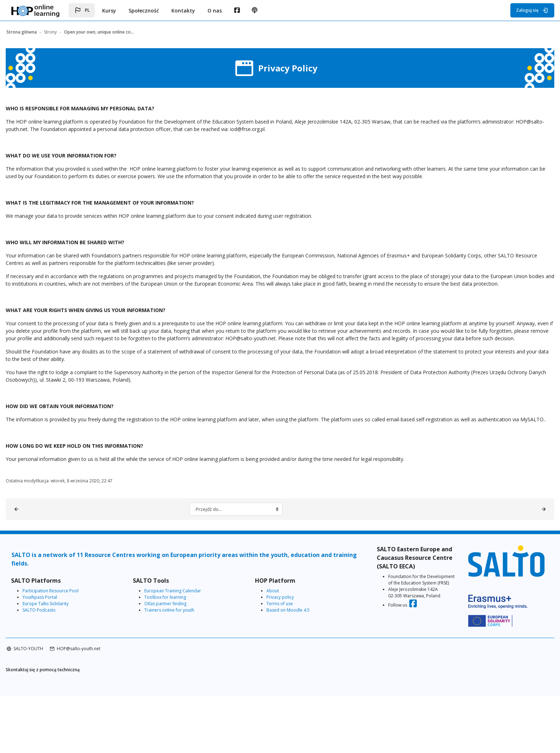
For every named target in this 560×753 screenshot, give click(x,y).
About (275, 656)
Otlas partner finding (178, 669)
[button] (82, 10)
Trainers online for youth (182, 676)
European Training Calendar (186, 656)
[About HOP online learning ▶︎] (521, 575)
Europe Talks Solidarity (68, 669)
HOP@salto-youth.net (101, 706)
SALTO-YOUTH (51, 706)
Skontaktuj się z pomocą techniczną (66, 728)
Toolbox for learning (178, 663)
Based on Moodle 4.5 (291, 676)
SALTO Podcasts (62, 676)
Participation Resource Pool (73, 656)
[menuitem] (237, 10)
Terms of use (282, 669)
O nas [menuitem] (215, 11)
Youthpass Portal (63, 663)
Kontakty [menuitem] (183, 11)
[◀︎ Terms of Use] (39, 575)
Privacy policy (283, 663)
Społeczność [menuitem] (144, 11)
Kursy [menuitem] (109, 11)
